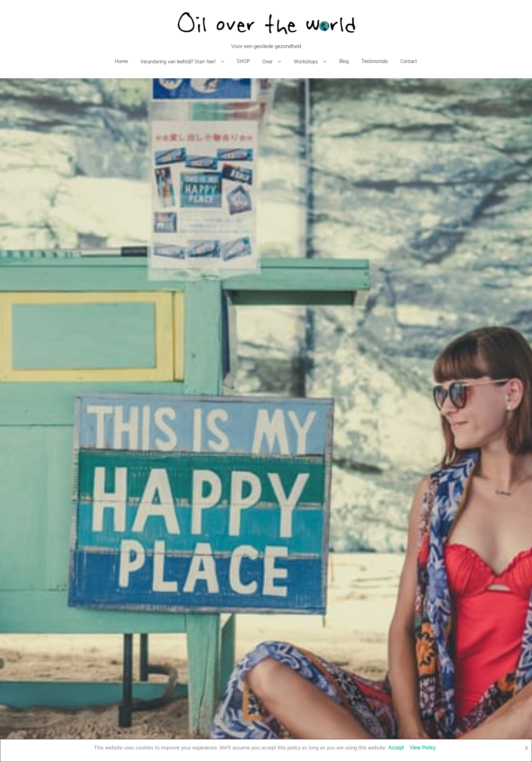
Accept (396, 748)
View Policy (423, 748)
